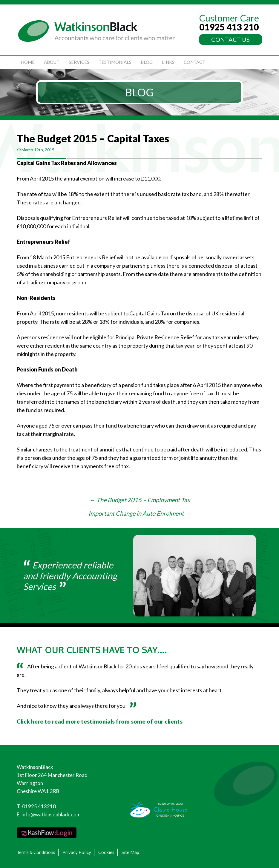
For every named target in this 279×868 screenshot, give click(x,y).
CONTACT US (230, 39)
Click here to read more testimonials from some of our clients (100, 721)
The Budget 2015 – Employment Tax (140, 500)
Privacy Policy (77, 852)
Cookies (106, 852)
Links (168, 62)
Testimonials (115, 62)
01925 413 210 (229, 27)
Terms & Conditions (36, 852)
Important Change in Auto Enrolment (140, 513)
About (52, 62)
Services (79, 62)
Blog (147, 62)
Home (28, 62)
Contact (194, 62)
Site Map (130, 852)
